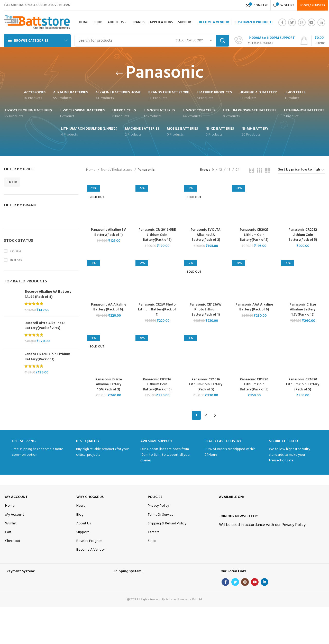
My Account (16, 497)
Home (91, 170)
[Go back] (119, 73)
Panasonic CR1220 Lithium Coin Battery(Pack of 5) (255, 385)
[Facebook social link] (282, 22)
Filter (12, 182)
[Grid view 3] (259, 170)
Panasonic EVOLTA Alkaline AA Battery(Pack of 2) (206, 235)
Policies (155, 497)
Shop (152, 540)
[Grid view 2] (252, 170)
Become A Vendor (91, 549)
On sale (15, 252)
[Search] (152, 41)
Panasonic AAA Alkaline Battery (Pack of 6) (254, 308)
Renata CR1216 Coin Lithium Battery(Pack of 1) (47, 357)
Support (83, 532)
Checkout (13, 540)
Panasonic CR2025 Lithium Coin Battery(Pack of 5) (255, 235)
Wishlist (11, 523)
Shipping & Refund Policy (167, 523)
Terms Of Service (161, 514)
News (81, 505)
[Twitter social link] (292, 22)
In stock (16, 260)
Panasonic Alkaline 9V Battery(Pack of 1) (108, 233)
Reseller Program (89, 540)
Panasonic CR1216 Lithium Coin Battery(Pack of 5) (157, 385)
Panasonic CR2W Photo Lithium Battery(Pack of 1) (157, 310)
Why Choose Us (90, 497)
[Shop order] (301, 170)
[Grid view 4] (267, 170)
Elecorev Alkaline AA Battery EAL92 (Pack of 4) (48, 294)
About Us (84, 523)
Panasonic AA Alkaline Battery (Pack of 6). (108, 308)
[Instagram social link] (302, 22)
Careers (153, 532)
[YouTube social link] (312, 22)
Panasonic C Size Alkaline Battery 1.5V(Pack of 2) (303, 310)
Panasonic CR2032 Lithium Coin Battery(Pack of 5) (303, 235)
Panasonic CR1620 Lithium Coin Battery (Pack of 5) (303, 385)
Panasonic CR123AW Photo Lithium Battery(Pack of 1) (206, 310)
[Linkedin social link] (321, 22)
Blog (80, 514)
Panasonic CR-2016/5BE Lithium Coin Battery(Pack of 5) (157, 235)
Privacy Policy (158, 505)
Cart (8, 532)
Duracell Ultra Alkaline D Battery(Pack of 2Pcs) (44, 326)
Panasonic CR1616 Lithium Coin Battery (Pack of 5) (206, 385)
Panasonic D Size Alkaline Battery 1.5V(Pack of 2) (108, 385)
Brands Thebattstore (117, 170)
